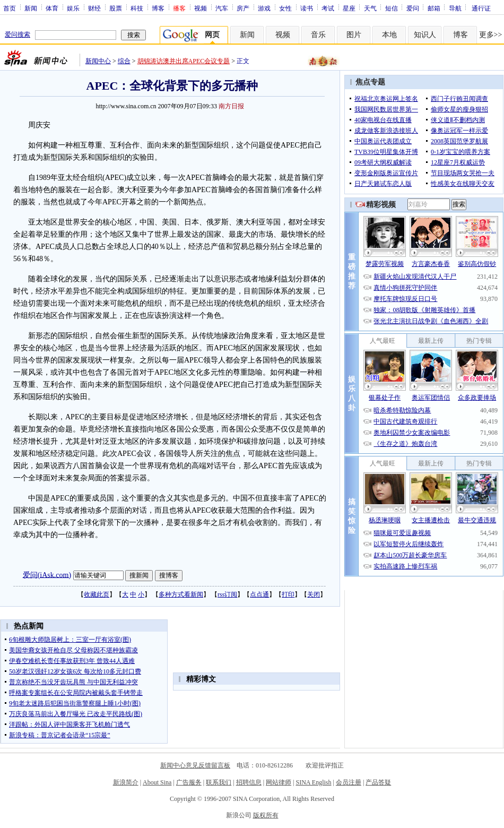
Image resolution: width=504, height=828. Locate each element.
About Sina (157, 782)
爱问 (413, 8)
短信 (392, 8)
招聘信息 (249, 782)
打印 (288, 594)
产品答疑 (378, 782)
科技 (137, 8)
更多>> (491, 35)
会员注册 (349, 782)
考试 (328, 8)
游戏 (264, 8)
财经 (94, 8)
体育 (52, 8)
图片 (354, 35)
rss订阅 (227, 594)
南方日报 (231, 106)
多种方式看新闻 (181, 594)
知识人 (425, 35)
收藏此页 (97, 594)
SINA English (313, 782)
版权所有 (266, 815)
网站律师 (279, 782)
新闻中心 (98, 61)
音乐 (318, 35)
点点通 (259, 594)
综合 (124, 61)
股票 (116, 8)
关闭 (314, 594)
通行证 (481, 8)
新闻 (31, 8)
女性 (285, 8)
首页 (10, 8)
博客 (158, 8)
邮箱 (434, 8)
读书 (307, 8)
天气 (370, 8)
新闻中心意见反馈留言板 (195, 765)
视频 (201, 8)
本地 (389, 35)
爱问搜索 (18, 34)
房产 (243, 8)
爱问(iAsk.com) (47, 575)
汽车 (222, 8)
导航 (455, 8)
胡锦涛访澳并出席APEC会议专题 (184, 61)
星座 (349, 8)
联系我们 (219, 782)
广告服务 (189, 782)
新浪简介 (126, 782)
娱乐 (73, 8)
